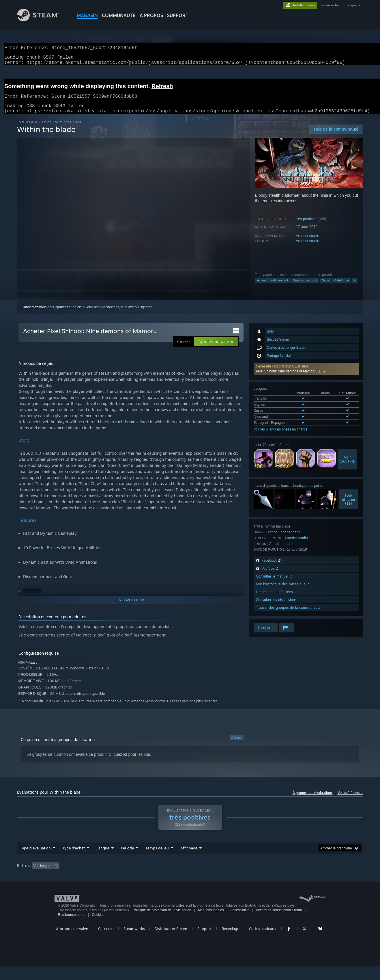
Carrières (106, 942)
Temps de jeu (157, 855)
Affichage (189, 855)
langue (352, 5)
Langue (103, 855)
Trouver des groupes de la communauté (288, 614)
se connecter (330, 5)
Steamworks (134, 942)
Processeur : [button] (296, 873)
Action (46, 129)
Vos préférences (350, 800)
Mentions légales (211, 924)
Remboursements (72, 929)
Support (204, 942)
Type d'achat (74, 855)
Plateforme (341, 287)
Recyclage (230, 942)
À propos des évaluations (313, 800)
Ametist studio (308, 243)
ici (125, 761)
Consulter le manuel (275, 583)
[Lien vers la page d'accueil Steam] (42, 20)
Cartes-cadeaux (263, 942)
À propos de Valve (72, 942)
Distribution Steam (171, 942)
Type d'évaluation (35, 855)
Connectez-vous (34, 314)
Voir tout (237, 745)
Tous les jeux (27, 129)
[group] (190, 877)
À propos (151, 15)
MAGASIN (87, 15)
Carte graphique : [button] (330, 873)
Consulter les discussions (276, 607)
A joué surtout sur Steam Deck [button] (204, 873)
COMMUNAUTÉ (119, 15)
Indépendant (279, 287)
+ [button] (355, 287)
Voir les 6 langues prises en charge (281, 436)
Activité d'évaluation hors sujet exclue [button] (106, 873)
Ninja (325, 287)
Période (127, 855)
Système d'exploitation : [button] (257, 873)
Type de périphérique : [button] (36, 881)
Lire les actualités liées (274, 599)
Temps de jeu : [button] (158, 873)
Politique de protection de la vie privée (162, 924)
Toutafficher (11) (349, 506)
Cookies (98, 929)
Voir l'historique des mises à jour (282, 591)
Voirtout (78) (347, 466)
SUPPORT (178, 15)
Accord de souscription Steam (279, 924)
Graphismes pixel (305, 287)
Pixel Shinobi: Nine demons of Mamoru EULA (291, 378)
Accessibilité (240, 924)
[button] (306, 376)
